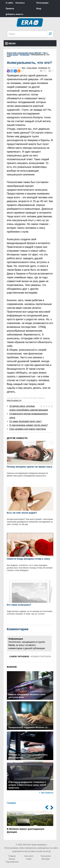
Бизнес (12, 859)
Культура (46, 859)
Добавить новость (15, 14)
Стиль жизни (32, 68)
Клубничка (43, 68)
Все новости (47, 793)
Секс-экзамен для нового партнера (28, 429)
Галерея (11, 803)
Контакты (20, 3)
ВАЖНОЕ (12, 667)
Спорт (29, 859)
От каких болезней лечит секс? (26, 421)
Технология (46, 856)
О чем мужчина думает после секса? (29, 425)
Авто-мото (29, 856)
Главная (12, 856)
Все (24, 68)
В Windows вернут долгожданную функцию (30, 822)
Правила (10, 9)
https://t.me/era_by (14, 400)
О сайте (9, 3)
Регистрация (42, 3)
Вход (39, 9)
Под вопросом (12, 862)
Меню (10, 43)
